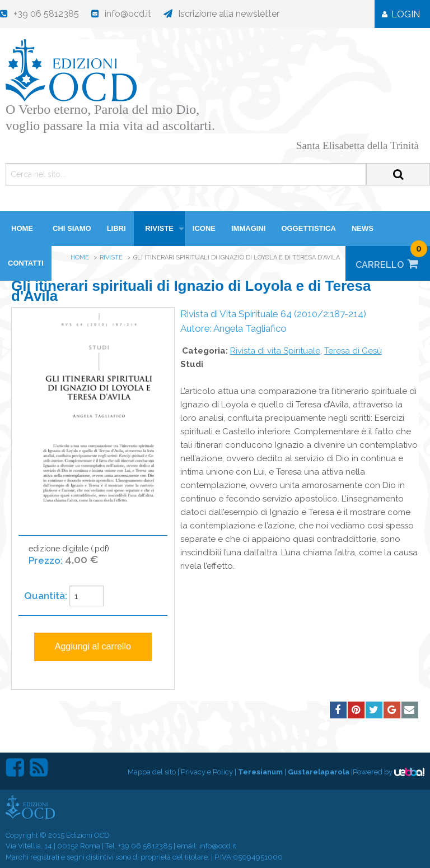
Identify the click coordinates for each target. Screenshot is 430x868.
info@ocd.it (218, 846)
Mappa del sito (152, 772)
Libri (116, 228)
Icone (204, 228)
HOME (22, 228)
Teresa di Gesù (353, 351)
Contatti (26, 263)
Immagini (248, 228)
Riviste (159, 228)
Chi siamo (72, 228)
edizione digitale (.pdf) (69, 561)
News (363, 228)
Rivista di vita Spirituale (275, 351)
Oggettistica (309, 228)
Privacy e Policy (207, 772)
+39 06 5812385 (145, 846)
